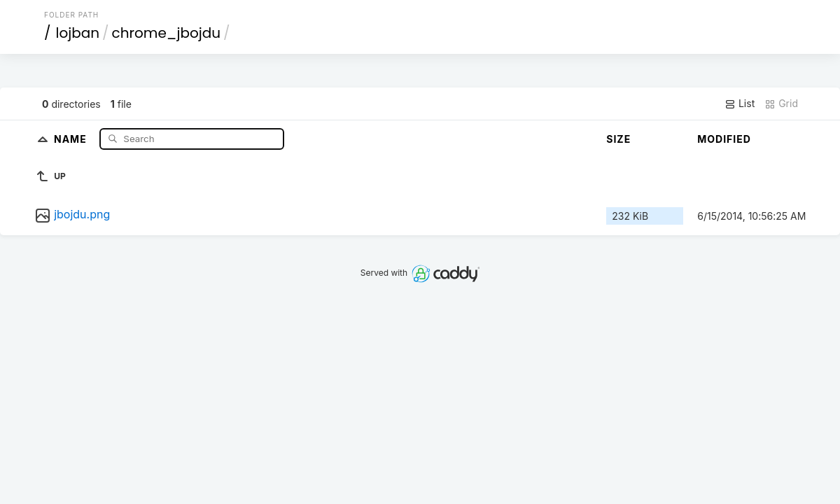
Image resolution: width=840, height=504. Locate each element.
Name (72, 138)
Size (618, 139)
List (740, 104)
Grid (781, 104)
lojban (78, 33)
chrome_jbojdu (166, 33)
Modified (724, 139)
